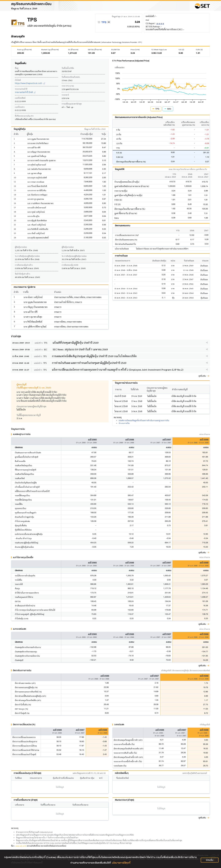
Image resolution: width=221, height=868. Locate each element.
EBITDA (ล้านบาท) (95, 49)
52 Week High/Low (159, 49)
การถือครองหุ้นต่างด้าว (24, 265)
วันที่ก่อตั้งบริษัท (68, 68)
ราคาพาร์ (65, 95)
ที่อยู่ (17, 68)
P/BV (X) (199, 49)
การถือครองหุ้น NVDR (70, 265)
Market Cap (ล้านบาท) (50, 49)
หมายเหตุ (15, 828)
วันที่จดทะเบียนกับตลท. (71, 77)
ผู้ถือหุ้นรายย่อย (21, 247)
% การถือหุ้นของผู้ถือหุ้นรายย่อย (27, 256)
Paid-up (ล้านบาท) (24, 49)
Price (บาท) (135, 49)
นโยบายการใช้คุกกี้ (121, 863)
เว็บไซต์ (18, 80)
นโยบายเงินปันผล (122, 249)
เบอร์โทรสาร (20, 107)
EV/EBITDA (115, 49)
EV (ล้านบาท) (73, 49)
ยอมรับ (210, 860)
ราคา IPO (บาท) (68, 86)
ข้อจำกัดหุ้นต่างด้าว (22, 274)
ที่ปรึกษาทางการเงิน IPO (24, 116)
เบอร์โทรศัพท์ (20, 98)
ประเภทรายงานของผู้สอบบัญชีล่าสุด (31, 406)
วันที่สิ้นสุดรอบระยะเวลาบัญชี (29, 415)
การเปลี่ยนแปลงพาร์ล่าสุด (72, 104)
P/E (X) (181, 49)
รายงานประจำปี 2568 (25, 92)
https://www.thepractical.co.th (30, 83)
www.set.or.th (21, 846)
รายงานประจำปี (21, 89)
